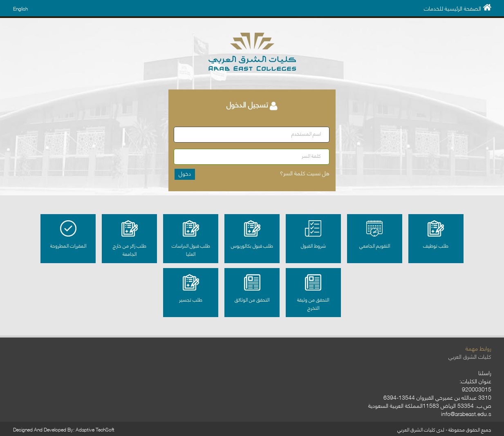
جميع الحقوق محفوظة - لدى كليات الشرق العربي (444, 429)
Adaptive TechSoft (95, 429)
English (20, 8)
